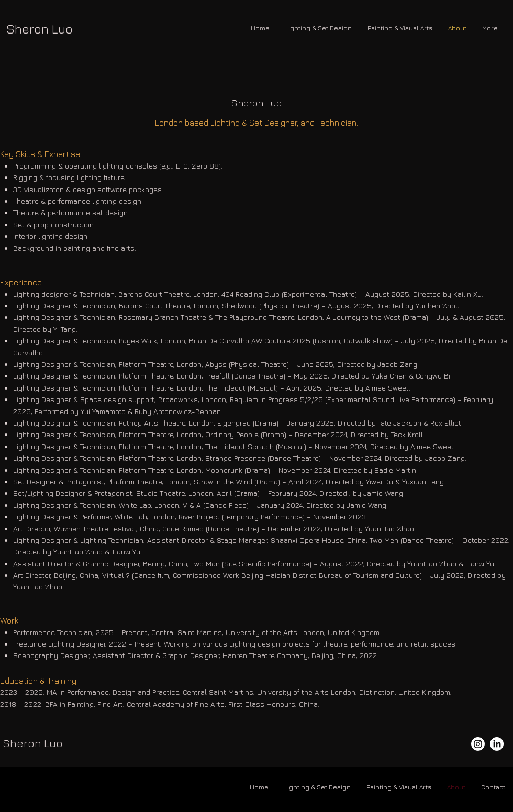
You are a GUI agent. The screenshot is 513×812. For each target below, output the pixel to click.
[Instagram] (478, 744)
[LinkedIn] (497, 744)
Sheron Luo (40, 29)
